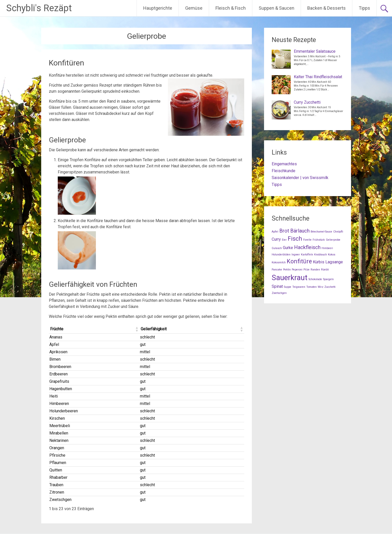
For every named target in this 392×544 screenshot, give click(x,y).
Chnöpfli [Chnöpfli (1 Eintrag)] (338, 232)
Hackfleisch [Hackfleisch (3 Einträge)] (307, 247)
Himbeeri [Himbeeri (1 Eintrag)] (327, 248)
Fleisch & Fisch (231, 8)
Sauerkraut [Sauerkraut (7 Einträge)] (290, 278)
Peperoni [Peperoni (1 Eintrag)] (297, 270)
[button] (137, 329)
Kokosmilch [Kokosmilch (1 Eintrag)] (279, 262)
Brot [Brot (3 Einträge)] (284, 231)
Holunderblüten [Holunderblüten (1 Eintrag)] (281, 255)
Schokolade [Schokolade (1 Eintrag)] (315, 279)
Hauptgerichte (158, 8)
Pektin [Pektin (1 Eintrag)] (287, 270)
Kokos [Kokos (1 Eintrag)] (332, 255)
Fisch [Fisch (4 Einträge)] (295, 239)
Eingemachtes (284, 164)
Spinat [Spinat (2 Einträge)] (277, 286)
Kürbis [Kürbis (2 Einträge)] (319, 262)
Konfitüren (67, 63)
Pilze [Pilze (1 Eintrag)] (307, 270)
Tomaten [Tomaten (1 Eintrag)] (311, 287)
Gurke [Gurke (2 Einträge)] (288, 248)
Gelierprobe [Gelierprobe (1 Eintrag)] (333, 240)
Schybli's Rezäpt (39, 8)
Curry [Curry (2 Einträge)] (276, 239)
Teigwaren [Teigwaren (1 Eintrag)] (299, 287)
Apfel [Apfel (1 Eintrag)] (275, 232)
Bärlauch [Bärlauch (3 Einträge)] (300, 231)
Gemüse (194, 8)
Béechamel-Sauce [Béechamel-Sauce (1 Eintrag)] (321, 232)
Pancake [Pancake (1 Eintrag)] (277, 270)
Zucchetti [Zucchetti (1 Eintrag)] (330, 287)
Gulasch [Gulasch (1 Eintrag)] (277, 248)
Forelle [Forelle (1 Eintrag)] (307, 240)
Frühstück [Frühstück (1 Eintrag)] (319, 240)
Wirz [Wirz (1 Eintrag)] (321, 287)
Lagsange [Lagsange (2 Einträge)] (334, 262)
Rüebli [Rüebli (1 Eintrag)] (325, 270)
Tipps (364, 8)
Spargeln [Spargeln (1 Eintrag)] (328, 279)
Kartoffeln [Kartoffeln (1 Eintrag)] (307, 255)
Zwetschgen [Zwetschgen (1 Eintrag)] (279, 293)
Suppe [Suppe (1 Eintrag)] (288, 287)
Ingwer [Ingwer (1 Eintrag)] (296, 255)
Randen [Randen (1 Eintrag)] (315, 270)
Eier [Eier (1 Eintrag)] (284, 240)
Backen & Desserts (326, 8)
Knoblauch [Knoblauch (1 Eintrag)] (321, 255)
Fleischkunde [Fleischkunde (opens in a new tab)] (284, 171)
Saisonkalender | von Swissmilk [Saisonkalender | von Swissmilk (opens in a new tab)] (300, 178)
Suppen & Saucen (277, 8)
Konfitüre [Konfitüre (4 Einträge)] (299, 261)
